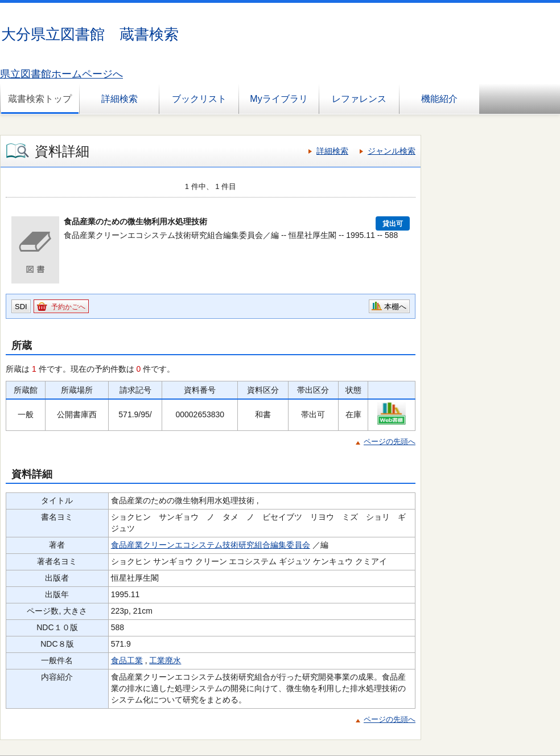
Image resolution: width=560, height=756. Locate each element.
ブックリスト (199, 99)
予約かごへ (68, 307)
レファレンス (359, 99)
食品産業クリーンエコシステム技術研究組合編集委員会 (211, 545)
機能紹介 (439, 99)
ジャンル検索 (392, 151)
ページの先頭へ (390, 441)
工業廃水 (165, 660)
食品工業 (127, 660)
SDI (21, 307)
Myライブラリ (279, 99)
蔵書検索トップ (40, 99)
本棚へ (395, 307)
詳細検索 (120, 99)
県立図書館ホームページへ (61, 74)
